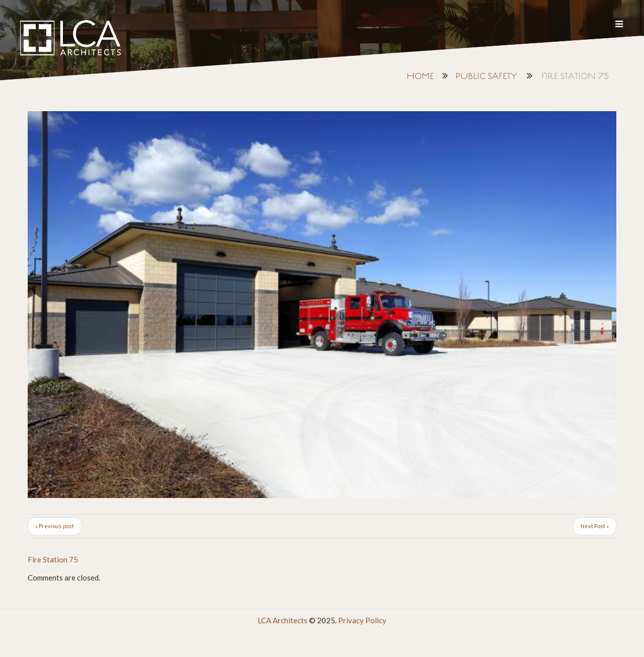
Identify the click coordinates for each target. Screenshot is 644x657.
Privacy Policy (362, 620)
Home (420, 77)
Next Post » (595, 526)
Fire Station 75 (53, 559)
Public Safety (486, 77)
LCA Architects (283, 620)
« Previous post (55, 526)
